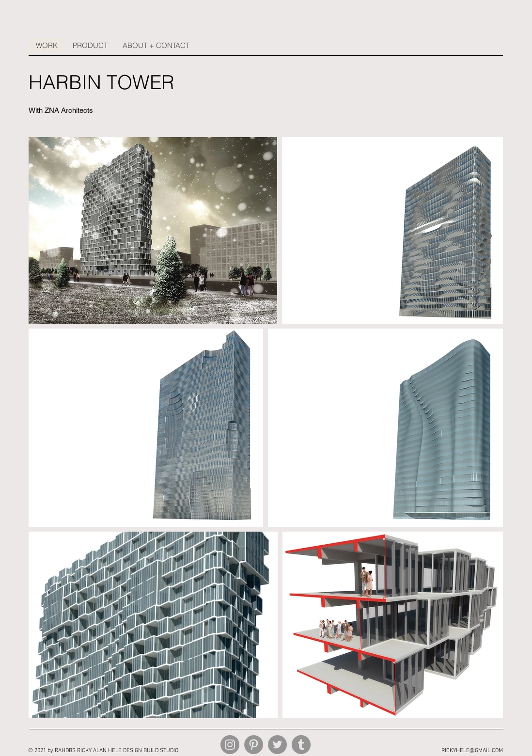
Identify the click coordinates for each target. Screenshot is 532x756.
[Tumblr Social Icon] (301, 745)
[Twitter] (277, 745)
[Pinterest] (254, 745)
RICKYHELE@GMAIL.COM (472, 751)
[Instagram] (230, 745)
